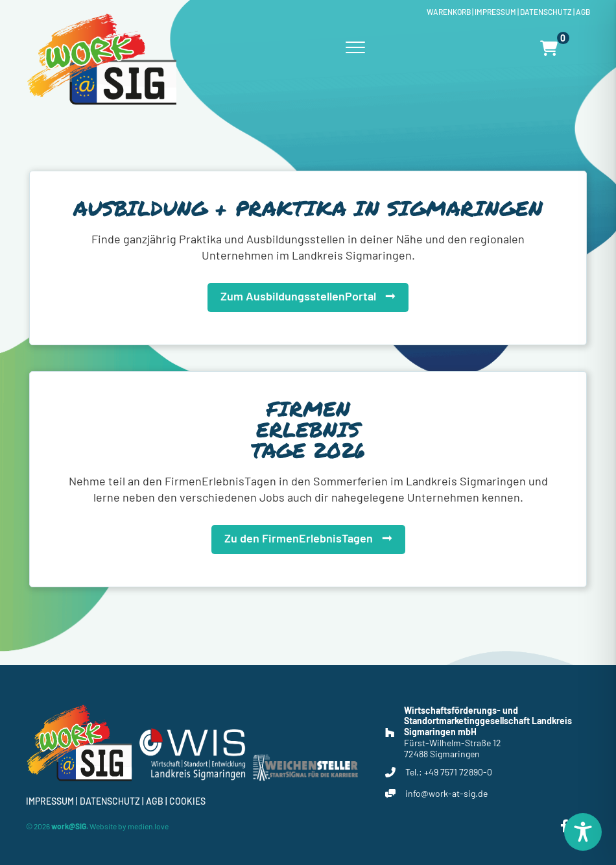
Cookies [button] (187, 801)
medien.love (148, 826)
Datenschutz (546, 12)
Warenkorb (449, 12)
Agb (583, 12)
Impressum (495, 12)
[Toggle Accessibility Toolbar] (583, 832)
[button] (308, 294)
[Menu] (355, 48)
